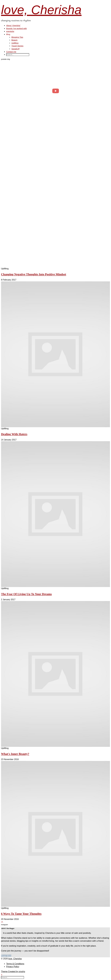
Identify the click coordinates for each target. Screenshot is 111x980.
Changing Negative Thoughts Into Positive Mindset (34, 274)
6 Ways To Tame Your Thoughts (21, 914)
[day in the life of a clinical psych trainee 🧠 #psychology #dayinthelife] (55, 91)
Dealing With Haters (14, 434)
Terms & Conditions (15, 964)
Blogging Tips (17, 37)
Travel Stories (17, 46)
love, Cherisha (41, 10)
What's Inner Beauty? (15, 754)
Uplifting (15, 43)
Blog (8, 34)
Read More (6, 956)
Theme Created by (13, 972)
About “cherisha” (13, 25)
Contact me (11, 52)
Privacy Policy (13, 967)
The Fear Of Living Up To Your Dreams (26, 594)
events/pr (10, 31)
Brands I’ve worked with (16, 28)
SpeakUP (16, 49)
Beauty (14, 40)
